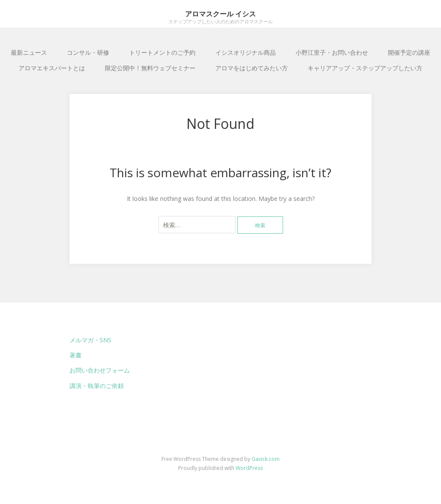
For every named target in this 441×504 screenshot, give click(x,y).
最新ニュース (29, 52)
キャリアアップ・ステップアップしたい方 (365, 68)
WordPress (249, 468)
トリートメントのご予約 (162, 52)
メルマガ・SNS (90, 340)
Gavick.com (266, 459)
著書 (76, 355)
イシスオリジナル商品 (246, 52)
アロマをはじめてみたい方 (252, 68)
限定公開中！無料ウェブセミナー (150, 68)
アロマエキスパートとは (52, 68)
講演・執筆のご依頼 (97, 386)
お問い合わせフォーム (100, 370)
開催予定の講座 (409, 52)
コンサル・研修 (88, 52)
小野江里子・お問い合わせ (332, 52)
